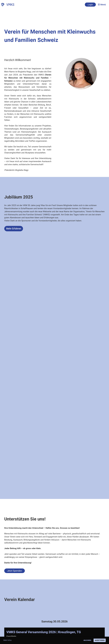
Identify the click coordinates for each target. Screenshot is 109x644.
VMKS (10, 4)
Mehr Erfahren (14, 229)
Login (90, 5)
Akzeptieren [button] (100, 640)
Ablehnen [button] (87, 640)
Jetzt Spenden (15, 571)
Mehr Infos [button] (7, 640)
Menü (102, 5)
